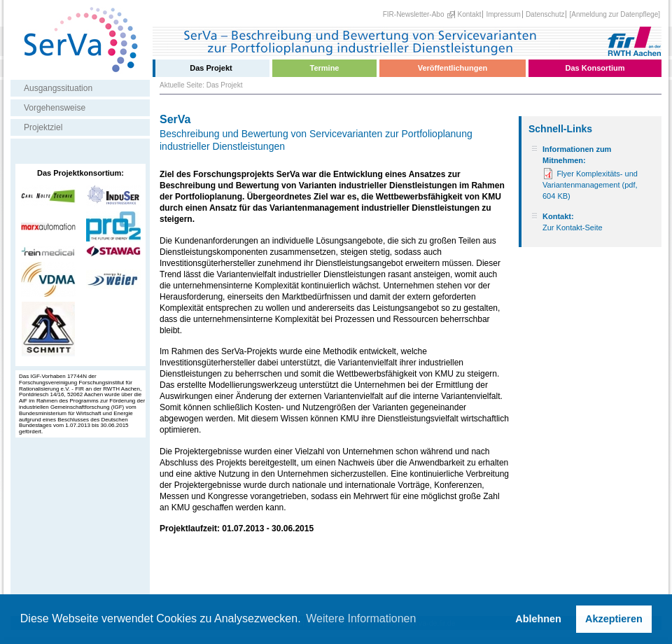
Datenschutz (545, 14)
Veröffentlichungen (453, 68)
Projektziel (43, 127)
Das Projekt (211, 68)
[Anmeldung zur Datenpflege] (615, 14)
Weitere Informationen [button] (361, 618)
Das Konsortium (595, 68)
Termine (325, 68)
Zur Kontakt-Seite (573, 227)
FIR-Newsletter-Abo (414, 14)
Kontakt (470, 14)
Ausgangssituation (58, 88)
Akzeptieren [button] (614, 619)
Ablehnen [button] (538, 619)
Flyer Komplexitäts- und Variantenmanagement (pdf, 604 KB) (590, 185)
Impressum (503, 14)
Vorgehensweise (55, 108)
